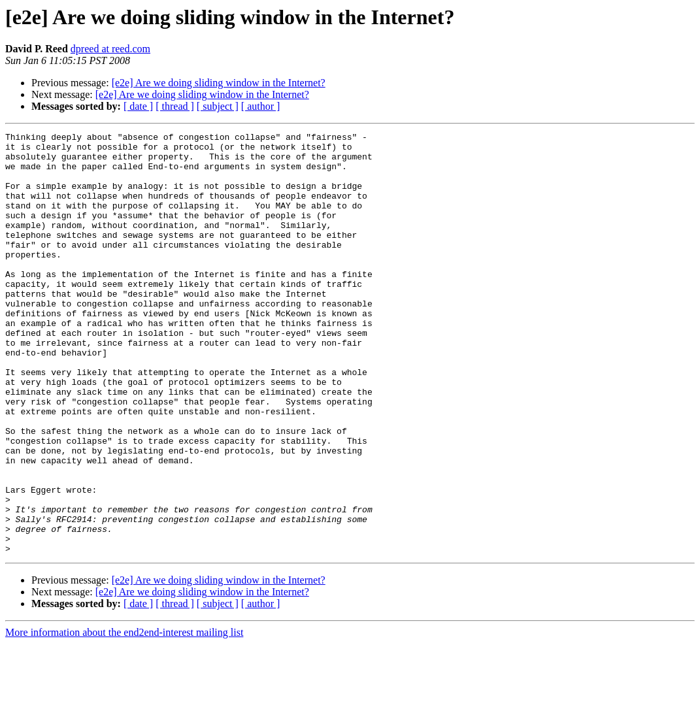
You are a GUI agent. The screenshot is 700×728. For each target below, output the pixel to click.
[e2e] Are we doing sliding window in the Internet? (219, 83)
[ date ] (138, 106)
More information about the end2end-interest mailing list (124, 717)
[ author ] (261, 106)
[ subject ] (218, 106)
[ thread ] (175, 106)
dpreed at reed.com (110, 49)
